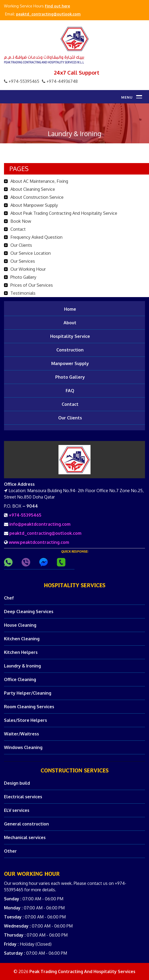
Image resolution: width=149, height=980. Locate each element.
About (70, 323)
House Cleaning (20, 625)
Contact (18, 229)
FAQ (70, 391)
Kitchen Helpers (21, 652)
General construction (26, 824)
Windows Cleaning (23, 747)
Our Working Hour (28, 269)
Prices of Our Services (32, 285)
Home (70, 309)
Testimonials (23, 293)
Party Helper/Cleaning (28, 693)
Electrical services (23, 797)
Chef (9, 598)
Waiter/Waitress (21, 734)
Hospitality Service (70, 336)
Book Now (21, 221)
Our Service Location (31, 253)
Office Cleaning (20, 679)
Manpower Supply (70, 363)
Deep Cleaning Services (29, 612)
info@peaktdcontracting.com (40, 524)
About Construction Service (37, 197)
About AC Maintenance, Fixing (39, 181)
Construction (70, 350)
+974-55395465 (25, 515)
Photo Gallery (23, 277)
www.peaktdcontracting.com (39, 542)
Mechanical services (25, 837)
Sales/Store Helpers (26, 720)
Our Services (23, 261)
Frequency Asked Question (36, 237)
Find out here (57, 6)
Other (10, 851)
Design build (17, 783)
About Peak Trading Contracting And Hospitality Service (64, 213)
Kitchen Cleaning (22, 639)
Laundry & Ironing (22, 666)
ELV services (17, 810)
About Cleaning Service (33, 189)
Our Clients (21, 245)
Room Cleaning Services (29, 707)
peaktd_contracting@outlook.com (48, 14)
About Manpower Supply (34, 205)
